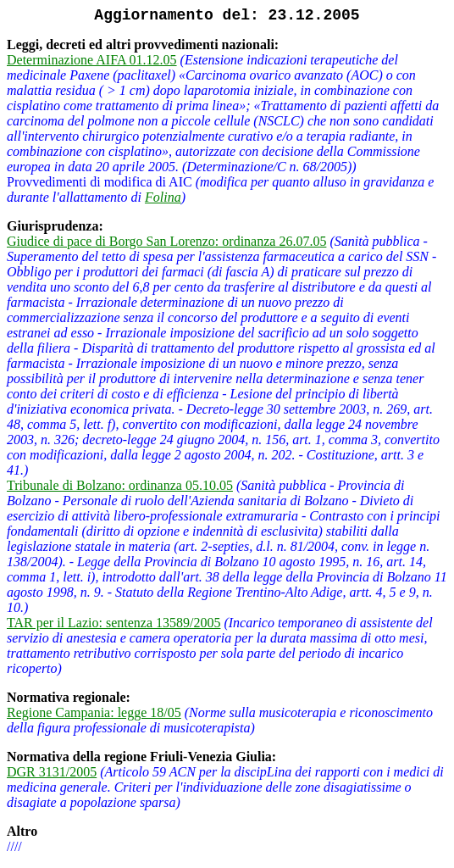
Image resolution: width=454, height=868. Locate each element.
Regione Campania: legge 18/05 (94, 712)
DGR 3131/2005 (52, 772)
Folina (163, 197)
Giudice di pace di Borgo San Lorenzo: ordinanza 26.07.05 (166, 241)
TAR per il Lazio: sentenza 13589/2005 (113, 623)
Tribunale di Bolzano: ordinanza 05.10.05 (120, 485)
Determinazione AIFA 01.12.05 (92, 60)
